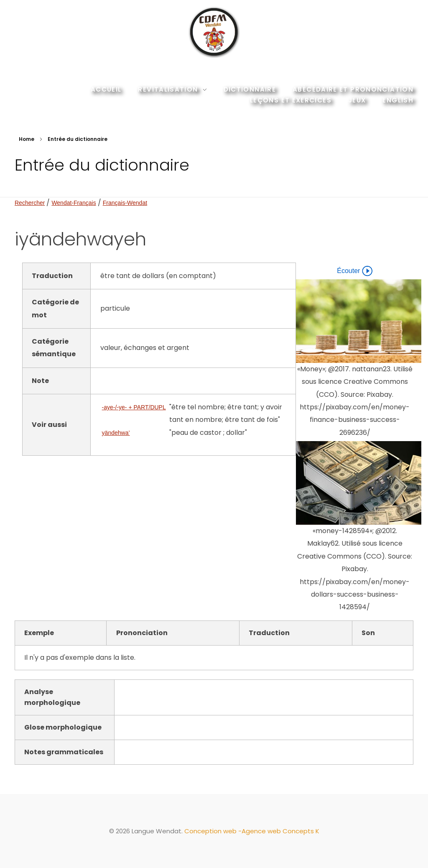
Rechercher (30, 203)
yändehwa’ (116, 433)
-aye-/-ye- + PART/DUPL (134, 407)
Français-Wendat (125, 203)
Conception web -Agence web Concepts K (252, 831)
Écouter (355, 271)
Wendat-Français (74, 203)
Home (27, 139)
